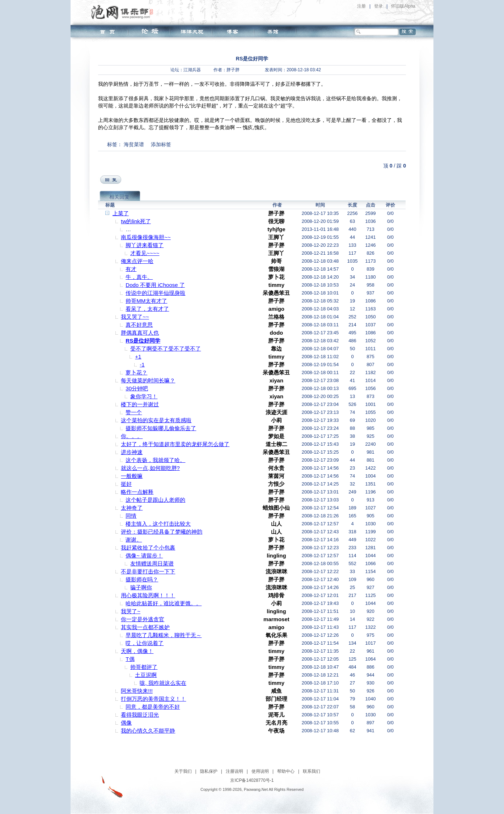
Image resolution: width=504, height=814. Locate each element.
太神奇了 (132, 508)
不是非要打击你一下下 (148, 571)
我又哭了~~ (135, 317)
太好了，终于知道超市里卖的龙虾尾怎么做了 (175, 444)
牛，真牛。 (139, 277)
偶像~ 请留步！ (144, 556)
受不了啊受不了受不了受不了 (166, 349)
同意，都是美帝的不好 (153, 707)
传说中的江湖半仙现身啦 (155, 293)
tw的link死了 (136, 221)
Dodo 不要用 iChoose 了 (155, 285)
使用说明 (260, 771)
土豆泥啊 (146, 675)
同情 (131, 516)
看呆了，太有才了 (147, 309)
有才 (131, 269)
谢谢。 (134, 540)
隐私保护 (209, 771)
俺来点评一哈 (137, 261)
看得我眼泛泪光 (140, 715)
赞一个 (134, 412)
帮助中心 (286, 771)
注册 (361, 6)
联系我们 (312, 771)
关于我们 (183, 771)
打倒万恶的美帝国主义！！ (153, 699)
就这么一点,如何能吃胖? (150, 468)
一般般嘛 (132, 476)
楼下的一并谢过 (140, 404)
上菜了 (121, 213)
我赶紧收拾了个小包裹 (148, 548)
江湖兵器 (192, 70)
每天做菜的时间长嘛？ (148, 380)
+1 (138, 357)
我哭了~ (131, 611)
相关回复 (119, 197)
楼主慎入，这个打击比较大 (158, 524)
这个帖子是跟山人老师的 (155, 500)
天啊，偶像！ (137, 651)
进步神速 (132, 452)
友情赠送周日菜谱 (152, 563)
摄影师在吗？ (142, 579)
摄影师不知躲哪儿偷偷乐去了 (161, 428)
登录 (378, 6)
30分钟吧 (137, 388)
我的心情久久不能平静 (148, 731)
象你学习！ (144, 396)
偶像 (126, 723)
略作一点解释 (137, 492)
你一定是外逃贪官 (143, 619)
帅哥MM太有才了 (146, 301)
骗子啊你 (141, 587)
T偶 (130, 659)
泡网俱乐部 (124, 12)
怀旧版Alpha (403, 6)
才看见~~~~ (145, 253)
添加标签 (161, 144)
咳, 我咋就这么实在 (163, 683)
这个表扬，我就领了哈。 (155, 460)
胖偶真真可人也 (140, 333)
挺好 (126, 484)
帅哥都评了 (144, 667)
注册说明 (234, 771)
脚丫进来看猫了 (145, 245)
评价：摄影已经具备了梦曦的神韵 (162, 532)
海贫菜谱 (134, 144)
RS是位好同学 (143, 341)
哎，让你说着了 (145, 643)
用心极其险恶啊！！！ (148, 595)
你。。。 (132, 436)
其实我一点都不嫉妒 (145, 627)
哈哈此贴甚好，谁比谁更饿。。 (164, 603)
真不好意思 (139, 325)
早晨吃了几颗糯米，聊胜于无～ (164, 635)
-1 (142, 364)
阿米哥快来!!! (137, 691)
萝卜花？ (136, 372)
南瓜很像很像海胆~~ (146, 237)
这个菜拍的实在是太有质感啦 (156, 420)
